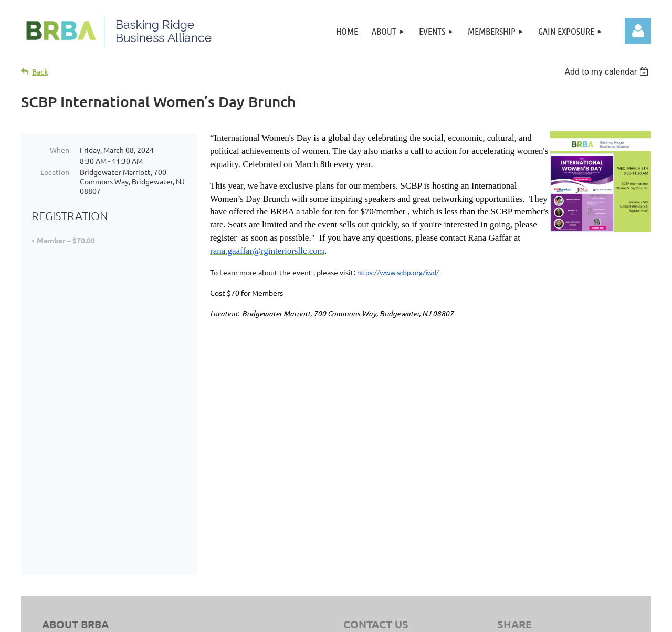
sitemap (385, 563)
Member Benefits (535, 540)
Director (521, 526)
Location (55, 172)
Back (40, 72)
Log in (638, 31)
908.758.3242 (391, 420)
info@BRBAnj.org (403, 434)
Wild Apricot (542, 619)
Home (517, 500)
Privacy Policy (427, 563)
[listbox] (608, 72)
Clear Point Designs (248, 575)
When (60, 150)
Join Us (519, 513)
